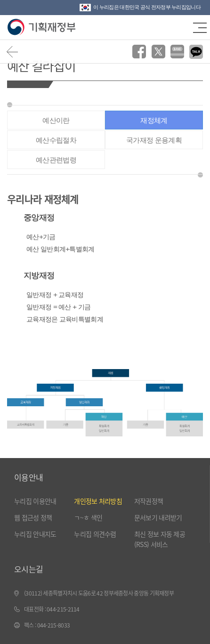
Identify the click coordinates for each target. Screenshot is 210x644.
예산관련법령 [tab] (56, 160)
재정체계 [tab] (154, 120)
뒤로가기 (12, 52)
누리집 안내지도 (35, 534)
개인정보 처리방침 (98, 501)
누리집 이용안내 (35, 501)
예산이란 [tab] (56, 120)
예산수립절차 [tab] (56, 140)
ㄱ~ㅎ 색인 (88, 517)
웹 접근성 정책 (33, 517)
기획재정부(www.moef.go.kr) (41, 27)
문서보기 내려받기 (158, 517)
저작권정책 (149, 501)
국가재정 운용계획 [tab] (154, 140)
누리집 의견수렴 (95, 534)
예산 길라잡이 (41, 66)
